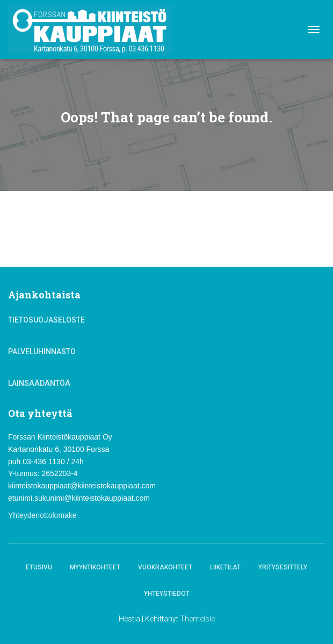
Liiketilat (225, 567)
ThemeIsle (197, 619)
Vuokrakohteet (165, 567)
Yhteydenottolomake (42, 515)
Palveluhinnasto (42, 352)
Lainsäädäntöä (39, 383)
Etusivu (39, 567)
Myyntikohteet (95, 567)
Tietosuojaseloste (46, 320)
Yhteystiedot (167, 594)
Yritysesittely (283, 567)
